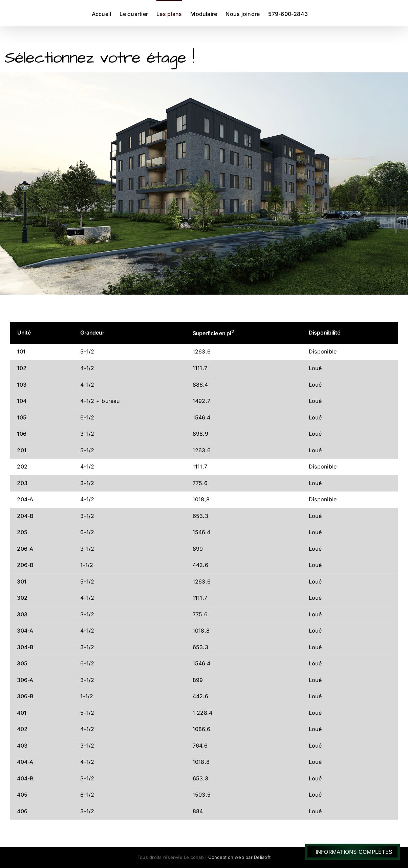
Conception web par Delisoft (239, 857)
